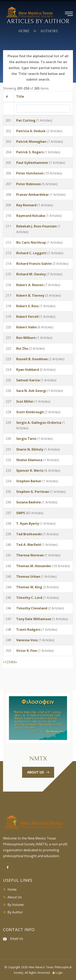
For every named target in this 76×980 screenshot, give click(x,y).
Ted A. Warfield (29, 545)
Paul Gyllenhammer (32, 163)
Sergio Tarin (26, 439)
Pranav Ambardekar (33, 195)
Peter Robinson (29, 184)
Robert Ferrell (27, 317)
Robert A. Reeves (30, 285)
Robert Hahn (26, 327)
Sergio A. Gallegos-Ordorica (39, 423)
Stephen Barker (29, 481)
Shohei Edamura (29, 460)
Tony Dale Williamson (34, 619)
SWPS (21, 513)
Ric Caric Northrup (31, 242)
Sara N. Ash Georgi (31, 391)
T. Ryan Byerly (28, 524)
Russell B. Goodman (32, 359)
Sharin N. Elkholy (30, 449)
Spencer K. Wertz (30, 471)
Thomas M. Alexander (34, 566)
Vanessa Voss (27, 640)
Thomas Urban (28, 577)
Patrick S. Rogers (30, 152)
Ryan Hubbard (28, 370)
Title (20, 96)
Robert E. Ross (27, 306)
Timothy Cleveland (32, 608)
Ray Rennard (26, 205)
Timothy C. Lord (29, 598)
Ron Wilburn (26, 338)
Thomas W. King (29, 587)
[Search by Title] (43, 109)
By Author (15, 912)
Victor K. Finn (27, 651)
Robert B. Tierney (30, 295)
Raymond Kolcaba (31, 216)
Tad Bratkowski (29, 534)
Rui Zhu (22, 348)
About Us (15, 897)
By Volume (16, 905)
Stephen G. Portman (33, 492)
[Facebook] (7, 867)
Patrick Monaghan (31, 142)
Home (12, 889)
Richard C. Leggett (31, 253)
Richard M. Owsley (31, 274)
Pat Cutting (26, 120)
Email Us (17, 939)
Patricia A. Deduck (31, 131)
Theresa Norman (30, 555)
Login (58, 973)
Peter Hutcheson (30, 173)
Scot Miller (25, 401)
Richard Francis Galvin (34, 264)
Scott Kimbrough (30, 412)
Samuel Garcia (28, 380)
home (24, 31)
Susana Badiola (28, 502)
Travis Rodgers (29, 630)
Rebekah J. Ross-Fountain (36, 226)
